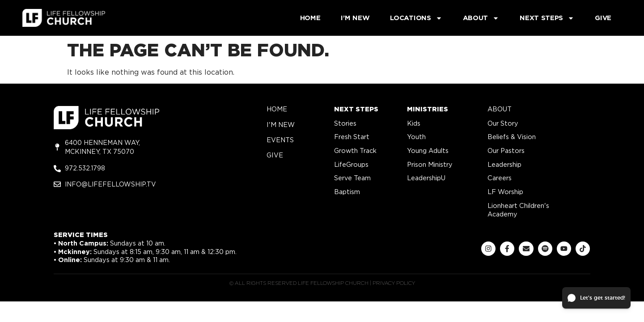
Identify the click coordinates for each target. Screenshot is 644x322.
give (275, 155)
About (481, 18)
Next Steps (547, 18)
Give (603, 18)
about (500, 109)
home (277, 109)
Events (280, 140)
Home (310, 18)
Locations (416, 18)
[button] (596, 298)
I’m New (355, 18)
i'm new (281, 125)
